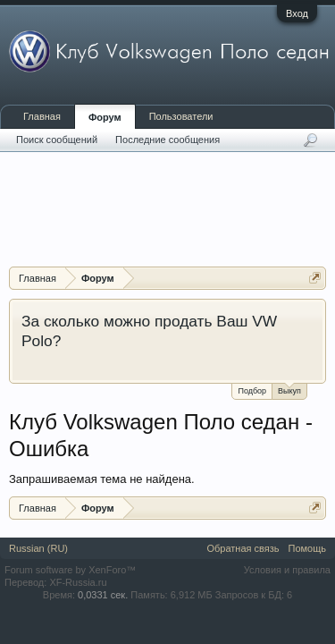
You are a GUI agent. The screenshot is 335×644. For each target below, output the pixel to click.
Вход (297, 13)
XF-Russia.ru (78, 582)
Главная (42, 116)
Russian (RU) (38, 548)
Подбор (252, 391)
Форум (105, 117)
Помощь (308, 548)
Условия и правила (287, 570)
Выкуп (289, 390)
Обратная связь (243, 548)
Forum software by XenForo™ (70, 570)
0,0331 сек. (103, 595)
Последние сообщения (167, 140)
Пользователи (181, 116)
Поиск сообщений (57, 140)
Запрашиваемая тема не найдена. (102, 479)
